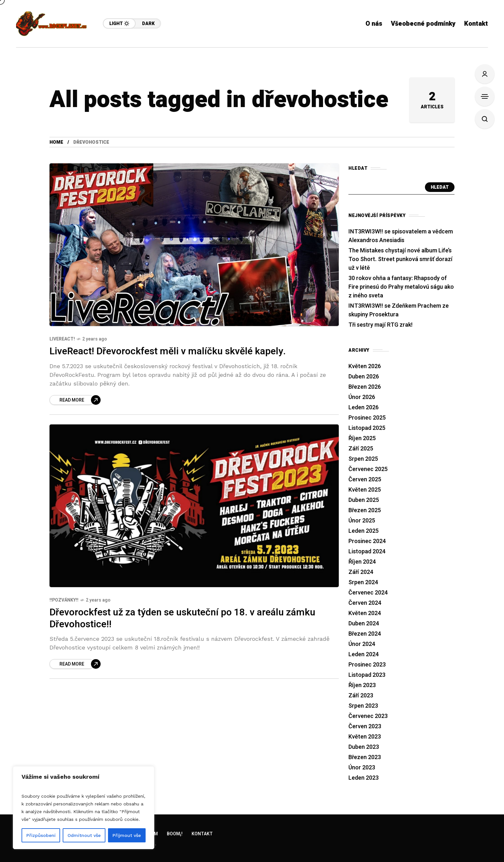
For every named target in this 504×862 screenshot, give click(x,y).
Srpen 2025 (363, 459)
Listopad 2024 (367, 552)
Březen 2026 (365, 387)
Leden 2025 (364, 531)
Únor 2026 (362, 397)
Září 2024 (361, 572)
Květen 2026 (365, 366)
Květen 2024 (365, 613)
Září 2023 (361, 696)
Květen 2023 (365, 737)
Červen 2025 (365, 480)
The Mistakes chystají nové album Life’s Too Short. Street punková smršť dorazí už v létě (401, 259)
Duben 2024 (364, 624)
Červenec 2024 (368, 593)
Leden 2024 (364, 654)
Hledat (440, 187)
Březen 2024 (365, 634)
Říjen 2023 (362, 685)
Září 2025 (361, 449)
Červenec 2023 (368, 716)
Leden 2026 (364, 408)
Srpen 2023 (363, 706)
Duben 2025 (364, 500)
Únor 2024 (362, 644)
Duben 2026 (364, 377)
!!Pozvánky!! (64, 600)
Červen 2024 (365, 603)
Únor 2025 (362, 521)
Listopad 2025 (367, 428)
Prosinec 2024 (367, 541)
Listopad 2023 (367, 675)
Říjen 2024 (362, 562)
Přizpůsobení (41, 835)
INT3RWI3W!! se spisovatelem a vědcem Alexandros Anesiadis (401, 236)
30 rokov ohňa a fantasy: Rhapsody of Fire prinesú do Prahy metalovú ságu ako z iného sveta (401, 287)
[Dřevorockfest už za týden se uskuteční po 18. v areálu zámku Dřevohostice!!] (75, 664)
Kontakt (202, 834)
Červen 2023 (365, 726)
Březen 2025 (365, 510)
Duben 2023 (364, 747)
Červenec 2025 (368, 469)
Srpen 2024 (363, 582)
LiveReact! (62, 339)
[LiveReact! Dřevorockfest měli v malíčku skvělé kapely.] (75, 400)
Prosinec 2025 (367, 418)
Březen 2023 (365, 757)
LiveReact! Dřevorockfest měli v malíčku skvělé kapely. (168, 351)
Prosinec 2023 (367, 665)
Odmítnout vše (84, 835)
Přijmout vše (127, 835)
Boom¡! (175, 834)
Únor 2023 (362, 768)
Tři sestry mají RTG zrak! (381, 325)
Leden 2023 (364, 778)
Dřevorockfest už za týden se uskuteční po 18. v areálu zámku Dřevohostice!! (182, 618)
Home (56, 142)
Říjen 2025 (362, 438)
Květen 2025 (365, 490)
